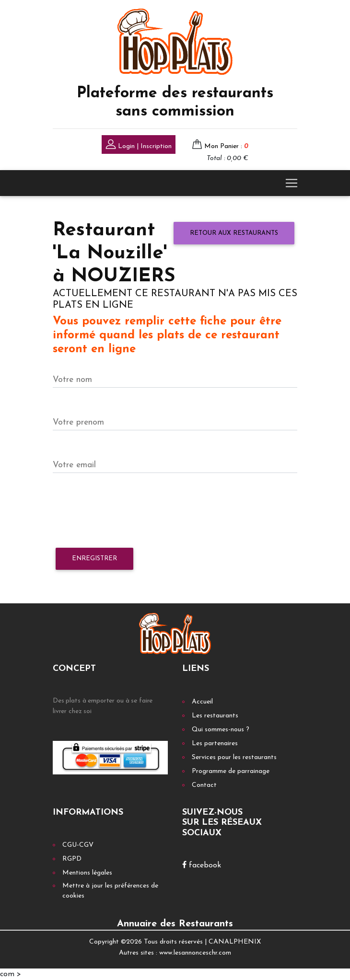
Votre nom (72, 380)
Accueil (202, 702)
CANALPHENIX (235, 942)
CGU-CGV (78, 845)
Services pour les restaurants (234, 757)
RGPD (72, 859)
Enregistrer (94, 559)
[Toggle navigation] (292, 183)
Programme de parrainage (231, 771)
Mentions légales (87, 873)
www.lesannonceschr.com (195, 953)
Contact (204, 785)
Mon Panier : (226, 146)
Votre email (74, 465)
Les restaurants (215, 716)
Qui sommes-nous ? (221, 730)
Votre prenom (78, 422)
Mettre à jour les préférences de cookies (110, 891)
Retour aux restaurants (234, 233)
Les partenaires (215, 744)
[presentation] (126, 511)
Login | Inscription (139, 145)
